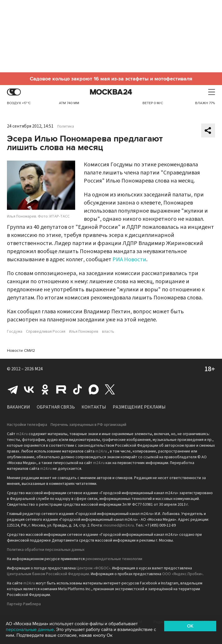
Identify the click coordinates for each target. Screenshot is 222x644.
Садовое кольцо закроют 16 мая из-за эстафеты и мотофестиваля (111, 79)
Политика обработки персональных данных (46, 550)
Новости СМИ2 (21, 350)
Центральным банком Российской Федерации (48, 574)
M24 (39, 369)
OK (190, 626)
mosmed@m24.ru (119, 525)
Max (94, 389)
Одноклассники (45, 389)
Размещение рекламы (139, 407)
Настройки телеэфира (27, 425)
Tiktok (77, 389)
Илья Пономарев (84, 332)
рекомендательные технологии (114, 559)
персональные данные (30, 630)
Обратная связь (56, 407)
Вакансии (18, 407)
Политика (66, 126)
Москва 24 (111, 92)
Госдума (15, 332)
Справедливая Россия (46, 332)
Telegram (13, 389)
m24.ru (22, 434)
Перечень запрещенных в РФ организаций (88, 425)
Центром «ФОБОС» (94, 568)
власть (108, 332)
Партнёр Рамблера (24, 604)
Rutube (61, 389)
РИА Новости (129, 260)
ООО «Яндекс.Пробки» (182, 574)
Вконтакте (29, 389)
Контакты (94, 407)
